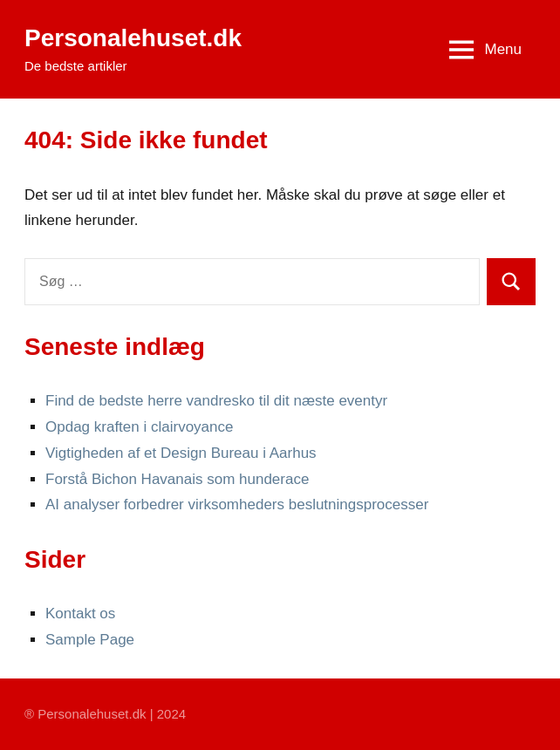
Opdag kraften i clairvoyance (139, 427)
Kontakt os (80, 614)
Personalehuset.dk (133, 38)
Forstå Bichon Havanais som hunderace (177, 479)
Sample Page (90, 640)
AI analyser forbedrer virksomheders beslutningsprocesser (237, 505)
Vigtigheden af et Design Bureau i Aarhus (181, 453)
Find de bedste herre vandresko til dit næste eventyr (216, 401)
